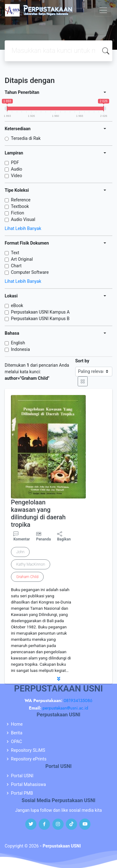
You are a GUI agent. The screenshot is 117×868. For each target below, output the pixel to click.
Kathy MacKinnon (31, 564)
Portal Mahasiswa (28, 784)
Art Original (22, 259)
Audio (17, 169)
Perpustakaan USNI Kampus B (40, 319)
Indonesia (20, 349)
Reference (21, 200)
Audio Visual (23, 219)
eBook (17, 305)
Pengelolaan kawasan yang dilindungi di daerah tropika (38, 513)
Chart (16, 266)
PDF (15, 163)
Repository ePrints (29, 759)
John (20, 552)
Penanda (44, 539)
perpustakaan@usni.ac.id (65, 708)
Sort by (82, 361)
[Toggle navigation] (103, 10)
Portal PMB (22, 793)
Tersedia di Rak (26, 138)
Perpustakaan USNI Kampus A (40, 312)
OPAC (17, 742)
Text (15, 253)
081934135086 (78, 700)
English (18, 343)
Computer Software (30, 272)
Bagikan (64, 536)
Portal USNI (22, 776)
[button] (58, 679)
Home (17, 724)
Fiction (17, 213)
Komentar (22, 536)
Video (17, 176)
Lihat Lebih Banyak (23, 228)
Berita (17, 733)
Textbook (20, 206)
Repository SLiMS (28, 750)
